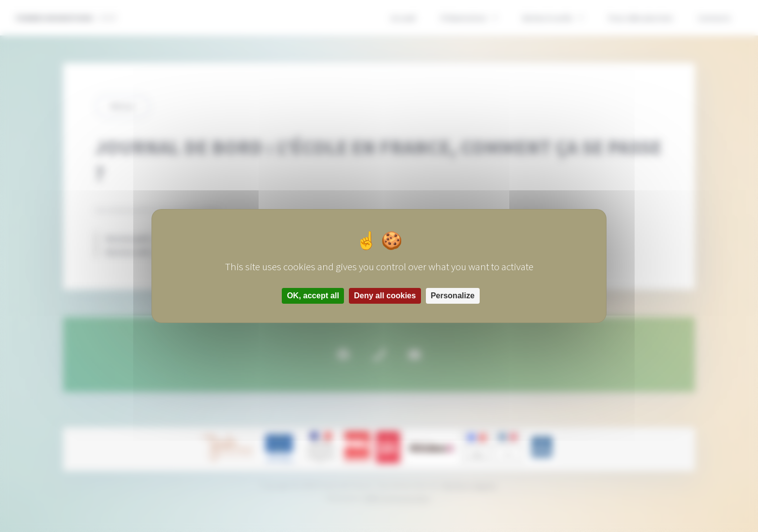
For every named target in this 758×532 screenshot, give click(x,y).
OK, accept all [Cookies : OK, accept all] (313, 296)
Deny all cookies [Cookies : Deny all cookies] (385, 296)
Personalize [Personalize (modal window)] (453, 296)
